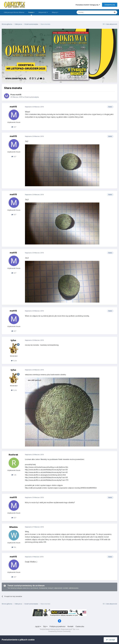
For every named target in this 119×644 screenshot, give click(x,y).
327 (14, 127)
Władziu (13, 527)
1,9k (14, 475)
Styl (45, 626)
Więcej (55, 12)
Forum (31, 13)
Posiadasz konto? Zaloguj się (88, 5)
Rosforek (13, 455)
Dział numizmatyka (32, 97)
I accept (110, 640)
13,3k (14, 361)
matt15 (18, 95)
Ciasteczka (80, 626)
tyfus (13, 340)
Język (38, 626)
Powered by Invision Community (59, 631)
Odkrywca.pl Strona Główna (14, 12)
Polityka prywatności (58, 626)
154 (14, 547)
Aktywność (43, 12)
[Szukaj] (89, 12)
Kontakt (70, 626)
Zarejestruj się (110, 5)
